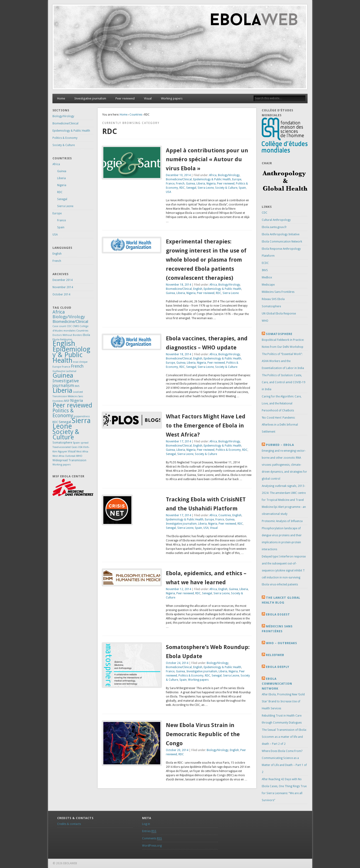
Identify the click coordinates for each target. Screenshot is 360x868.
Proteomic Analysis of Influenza (282, 521)
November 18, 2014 (178, 285)
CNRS (76, 326)
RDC (182, 188)
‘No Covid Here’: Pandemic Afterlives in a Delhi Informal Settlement (280, 425)
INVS (77, 386)
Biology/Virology (229, 175)
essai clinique (80, 362)
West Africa (82, 452)
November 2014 (63, 287)
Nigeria (211, 184)
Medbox (267, 277)
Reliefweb (275, 655)
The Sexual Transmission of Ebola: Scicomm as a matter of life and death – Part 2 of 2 (284, 737)
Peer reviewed (125, 98)
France (170, 184)
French (180, 184)
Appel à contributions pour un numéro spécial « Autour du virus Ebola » (207, 160)
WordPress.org (152, 846)
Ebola (86, 335)
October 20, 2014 (177, 750)
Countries (136, 115)
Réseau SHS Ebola (273, 299)
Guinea (190, 184)
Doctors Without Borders (67, 335)
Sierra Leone (206, 188)
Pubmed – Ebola (280, 445)
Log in (146, 824)
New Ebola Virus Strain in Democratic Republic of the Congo (203, 734)
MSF (67, 401)
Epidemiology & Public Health (212, 179)
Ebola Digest (278, 614)
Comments (152, 839)
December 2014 (63, 280)
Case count (59, 326)
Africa (213, 175)
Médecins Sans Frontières (278, 292)
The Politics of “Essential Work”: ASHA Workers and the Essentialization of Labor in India (283, 361)
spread (84, 443)
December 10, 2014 (178, 175)
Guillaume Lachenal (64, 371)
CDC (69, 326)
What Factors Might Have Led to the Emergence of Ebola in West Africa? (206, 426)
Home (61, 98)
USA (168, 192)
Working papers (172, 98)
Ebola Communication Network (282, 242)
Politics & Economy (228, 450)
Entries (149, 831)
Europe (237, 179)
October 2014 (61, 294)
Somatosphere (62, 443)
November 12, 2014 (178, 589)
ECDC (265, 263)
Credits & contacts (69, 824)
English (198, 289)
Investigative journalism (90, 98)
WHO (79, 456)
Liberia (201, 184)
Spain (242, 188)
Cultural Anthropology (276, 220)
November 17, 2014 (178, 441)
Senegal (191, 188)
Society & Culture (226, 188)
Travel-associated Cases (65, 447)
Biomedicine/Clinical (179, 179)
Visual (148, 98)
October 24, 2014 (177, 663)
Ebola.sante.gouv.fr (274, 227)
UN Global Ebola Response (279, 314)
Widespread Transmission (69, 460)
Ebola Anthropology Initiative (281, 234)
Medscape (268, 285)
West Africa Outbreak (64, 456)
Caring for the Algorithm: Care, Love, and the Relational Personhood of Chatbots (282, 403)
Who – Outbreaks (281, 643)
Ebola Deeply (278, 667)
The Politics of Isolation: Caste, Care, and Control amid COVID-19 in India (284, 382)
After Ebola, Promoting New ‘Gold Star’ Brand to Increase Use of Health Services (283, 701)
